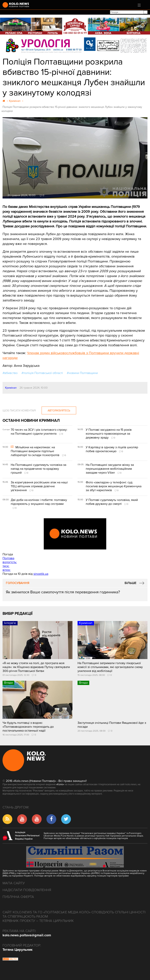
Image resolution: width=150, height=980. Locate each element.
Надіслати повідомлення (27, 890)
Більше (130, 583)
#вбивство (10, 373)
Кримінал (11, 388)
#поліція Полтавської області (42, 373)
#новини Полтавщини (82, 373)
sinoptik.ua (41, 574)
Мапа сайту (14, 883)
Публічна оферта (18, 897)
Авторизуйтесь (59, 411)
